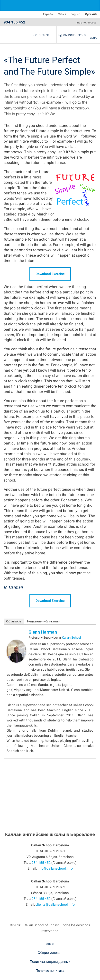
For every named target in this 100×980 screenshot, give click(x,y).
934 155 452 (14, 22)
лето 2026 (41, 35)
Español (48, 14)
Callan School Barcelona (13, 35)
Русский (91, 14)
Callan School (71, 638)
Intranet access (86, 23)
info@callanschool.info (55, 869)
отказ (50, 944)
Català (62, 14)
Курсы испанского (72, 35)
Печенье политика (50, 971)
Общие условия (50, 953)
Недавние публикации (43, 621)
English (75, 14)
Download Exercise (50, 274)
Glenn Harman (43, 632)
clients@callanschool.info (55, 905)
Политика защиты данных (50, 962)
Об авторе (14, 621)
